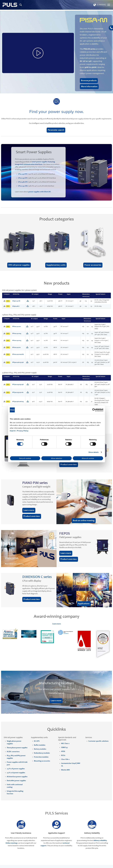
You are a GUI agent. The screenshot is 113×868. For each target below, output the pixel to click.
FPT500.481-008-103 (18, 402)
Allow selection (57, 458)
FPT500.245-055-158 (18, 385)
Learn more (57, 624)
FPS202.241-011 (16, 348)
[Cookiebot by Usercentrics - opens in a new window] (94, 410)
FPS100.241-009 (17, 334)
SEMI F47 (64, 747)
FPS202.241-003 (17, 341)
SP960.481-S (16, 306)
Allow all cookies (88, 458)
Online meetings (12, 843)
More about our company (14, 564)
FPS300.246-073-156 (18, 362)
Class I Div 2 (65, 759)
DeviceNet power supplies (16, 781)
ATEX (63, 751)
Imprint (13, 431)
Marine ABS (65, 770)
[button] (99, 5)
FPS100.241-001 (17, 327)
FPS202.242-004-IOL (18, 354)
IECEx (63, 755)
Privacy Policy (23, 431)
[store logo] (10, 5)
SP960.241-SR (16, 301)
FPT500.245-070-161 (18, 393)
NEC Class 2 (65, 744)
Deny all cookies (25, 458)
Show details (94, 452)
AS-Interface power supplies (17, 777)
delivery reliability (100, 841)
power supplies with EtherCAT (40, 192)
